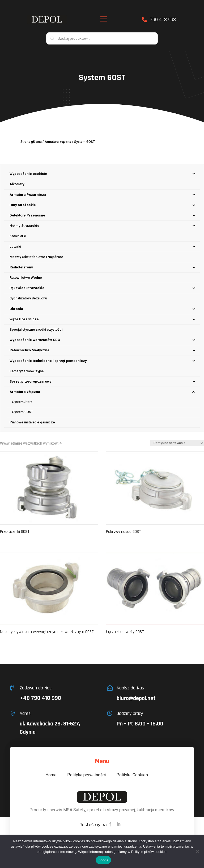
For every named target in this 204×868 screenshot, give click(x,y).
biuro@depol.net (136, 698)
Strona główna (31, 142)
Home (51, 775)
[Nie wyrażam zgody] (197, 851)
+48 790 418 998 (40, 698)
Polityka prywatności (86, 775)
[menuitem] (102, 174)
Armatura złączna (58, 142)
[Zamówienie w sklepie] (177, 443)
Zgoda (103, 860)
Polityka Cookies (132, 775)
